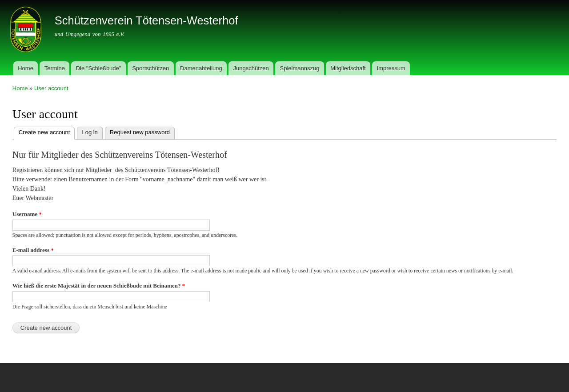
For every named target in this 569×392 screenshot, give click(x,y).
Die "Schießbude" (99, 68)
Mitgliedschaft (348, 68)
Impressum (391, 68)
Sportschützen (150, 68)
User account (51, 88)
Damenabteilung (201, 68)
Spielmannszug (300, 68)
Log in (90, 132)
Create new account (47, 131)
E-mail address (33, 250)
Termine (55, 68)
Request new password (140, 132)
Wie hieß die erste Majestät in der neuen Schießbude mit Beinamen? (99, 286)
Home (26, 68)
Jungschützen (251, 68)
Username (27, 214)
